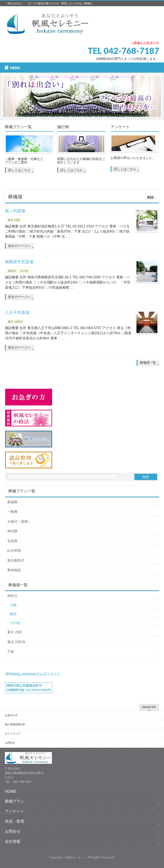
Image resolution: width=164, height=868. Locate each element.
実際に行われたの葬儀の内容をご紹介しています (81, 161)
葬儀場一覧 (148, 363)
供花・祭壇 (15, 821)
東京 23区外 (15, 322)
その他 (24, 271)
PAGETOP (149, 707)
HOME (11, 791)
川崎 (13, 605)
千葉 (11, 652)
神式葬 (12, 531)
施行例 (63, 127)
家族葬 (12, 502)
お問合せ (10, 743)
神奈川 (12, 271)
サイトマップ (13, 734)
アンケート (120, 127)
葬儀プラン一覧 (18, 127)
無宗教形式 (16, 560)
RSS (150, 197)
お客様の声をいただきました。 (133, 158)
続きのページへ (19, 246)
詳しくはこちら (19, 170)
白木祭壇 (14, 551)
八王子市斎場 (17, 312)
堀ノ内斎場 (15, 211)
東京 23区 (14, 220)
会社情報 (13, 841)
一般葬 (12, 512)
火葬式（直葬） (19, 522)
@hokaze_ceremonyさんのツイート (33, 674)
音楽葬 (12, 541)
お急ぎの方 (11, 715)
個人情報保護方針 (15, 724)
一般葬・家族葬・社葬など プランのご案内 (24, 161)
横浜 (13, 614)
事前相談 (14, 570)
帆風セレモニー (76, 857)
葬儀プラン (15, 801)
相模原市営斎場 (19, 262)
